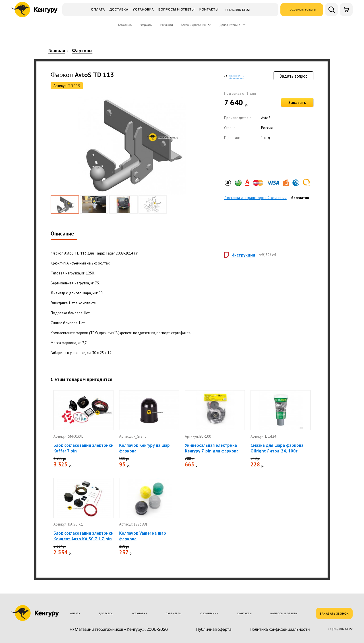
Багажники (125, 25)
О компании (210, 614)
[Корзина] (346, 10)
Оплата (98, 9)
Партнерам (174, 614)
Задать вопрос (293, 76)
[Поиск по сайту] (331, 10)
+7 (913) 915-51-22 (237, 10)
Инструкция (243, 255)
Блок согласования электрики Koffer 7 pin (83, 448)
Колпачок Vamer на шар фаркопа (143, 536)
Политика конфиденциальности (280, 629)
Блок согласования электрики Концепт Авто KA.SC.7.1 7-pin (83, 536)
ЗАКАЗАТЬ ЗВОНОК (334, 613)
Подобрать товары (302, 10)
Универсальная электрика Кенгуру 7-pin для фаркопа (212, 448)
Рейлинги (167, 25)
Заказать (297, 103)
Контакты (209, 9)
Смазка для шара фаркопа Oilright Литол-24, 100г (277, 448)
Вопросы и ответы (177, 9)
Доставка (119, 9)
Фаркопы (146, 25)
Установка (143, 9)
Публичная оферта (214, 629)
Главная (57, 51)
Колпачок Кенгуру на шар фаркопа (144, 448)
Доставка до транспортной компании (255, 198)
